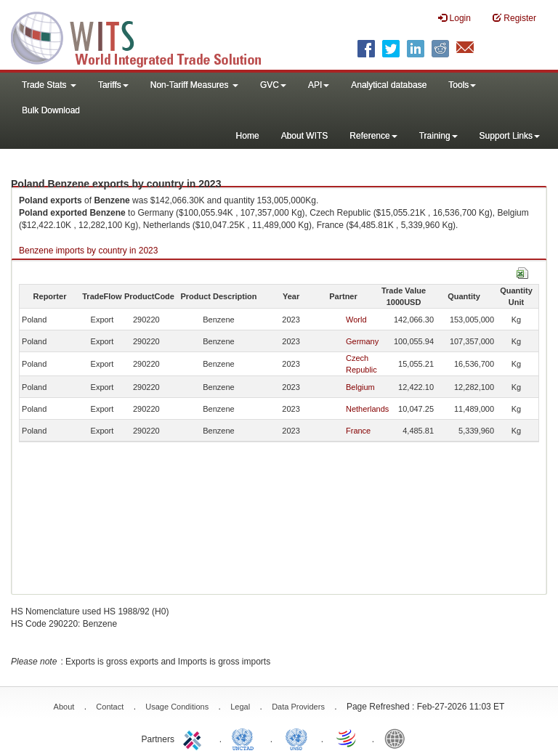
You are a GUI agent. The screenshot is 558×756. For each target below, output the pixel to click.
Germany (362, 341)
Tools (462, 85)
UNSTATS (296, 738)
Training (438, 136)
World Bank (398, 738)
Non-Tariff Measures (194, 85)
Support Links (510, 136)
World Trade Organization (347, 738)
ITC (195, 738)
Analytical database (389, 85)
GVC (273, 85)
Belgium (360, 387)
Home (248, 136)
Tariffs (113, 85)
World (356, 320)
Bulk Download (51, 110)
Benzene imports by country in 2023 (88, 251)
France (358, 431)
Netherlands (367, 409)
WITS (145, 36)
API (319, 85)
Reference (373, 136)
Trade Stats (49, 85)
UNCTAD (246, 738)
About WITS (305, 136)
